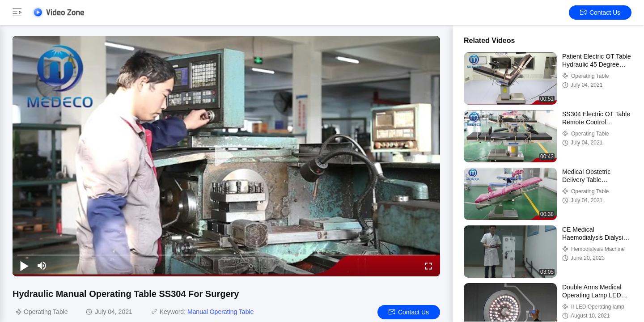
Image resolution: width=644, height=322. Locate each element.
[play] (226, 156)
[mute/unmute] (42, 266)
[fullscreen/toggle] (428, 266)
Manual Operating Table (220, 312)
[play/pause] (24, 266)
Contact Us (600, 13)
